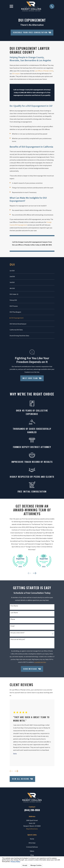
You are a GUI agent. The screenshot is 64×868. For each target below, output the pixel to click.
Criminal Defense (32, 848)
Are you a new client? (18, 634)
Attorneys (32, 844)
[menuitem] (32, 271)
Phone (13, 621)
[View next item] (35, 575)
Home (32, 840)
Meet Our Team (32, 380)
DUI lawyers (16, 74)
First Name (14, 607)
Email (13, 627)
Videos (32, 852)
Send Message (32, 670)
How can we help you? (18, 641)
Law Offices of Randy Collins (44, 71)
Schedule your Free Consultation (32, 32)
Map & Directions (32, 830)
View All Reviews (22, 780)
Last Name (14, 614)
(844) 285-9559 (32, 811)
